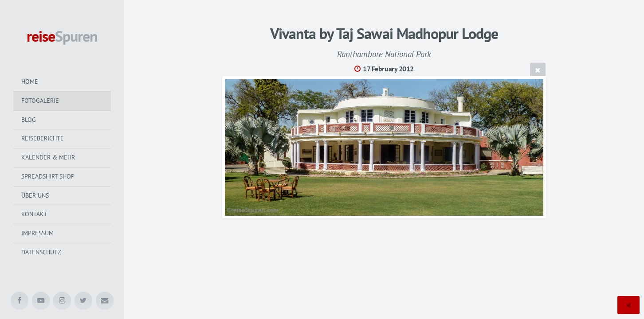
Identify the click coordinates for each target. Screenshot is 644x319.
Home (30, 82)
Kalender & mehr (48, 157)
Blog (29, 120)
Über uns (35, 195)
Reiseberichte (43, 138)
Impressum (37, 233)
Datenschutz (41, 252)
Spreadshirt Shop (48, 176)
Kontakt (34, 214)
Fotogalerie (40, 101)
